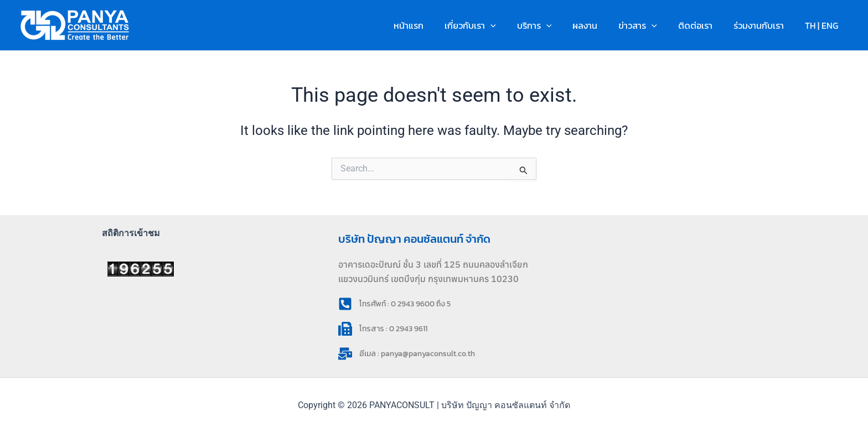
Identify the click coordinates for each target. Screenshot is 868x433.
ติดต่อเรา (704, 25)
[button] (512, 25)
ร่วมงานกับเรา (764, 25)
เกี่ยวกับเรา (492, 25)
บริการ (553, 25)
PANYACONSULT (193, 25)
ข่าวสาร (649, 25)
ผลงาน (600, 25)
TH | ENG (823, 25)
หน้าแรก (433, 25)
